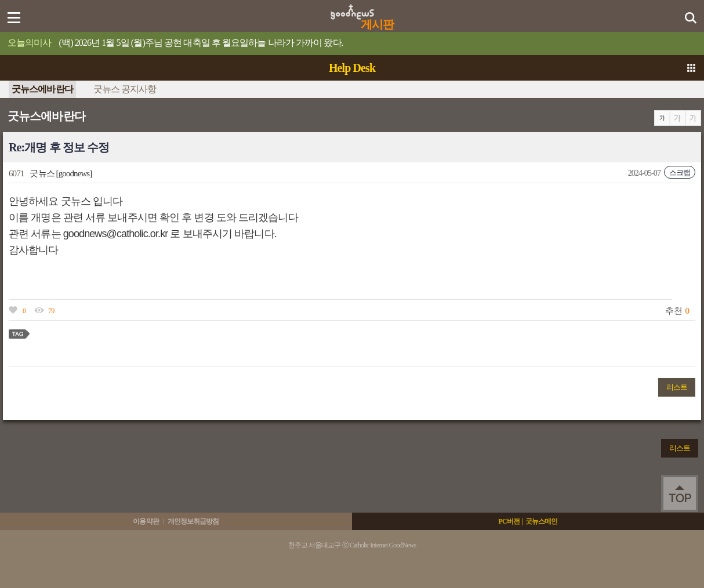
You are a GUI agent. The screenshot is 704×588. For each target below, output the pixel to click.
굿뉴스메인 (542, 521)
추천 (673, 311)
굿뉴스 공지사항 (125, 89)
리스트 (677, 387)
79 (51, 311)
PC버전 (509, 521)
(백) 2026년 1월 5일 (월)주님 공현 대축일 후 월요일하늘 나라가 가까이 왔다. (201, 43)
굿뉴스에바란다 (42, 89)
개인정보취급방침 (193, 521)
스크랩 (680, 173)
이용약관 (146, 521)
